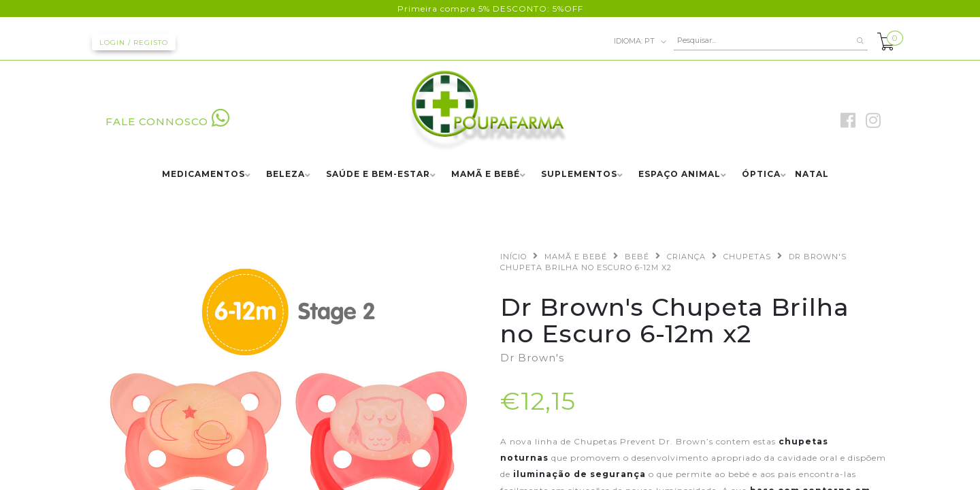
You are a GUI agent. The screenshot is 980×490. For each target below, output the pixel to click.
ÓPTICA (761, 175)
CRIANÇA (686, 257)
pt (640, 42)
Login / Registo (134, 43)
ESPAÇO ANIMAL (680, 175)
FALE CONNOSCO (168, 121)
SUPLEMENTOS (579, 175)
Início (513, 257)
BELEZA (285, 175)
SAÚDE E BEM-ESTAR (378, 175)
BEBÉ (637, 257)
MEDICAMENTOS (203, 175)
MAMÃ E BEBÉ (486, 175)
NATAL (812, 175)
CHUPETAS (747, 257)
